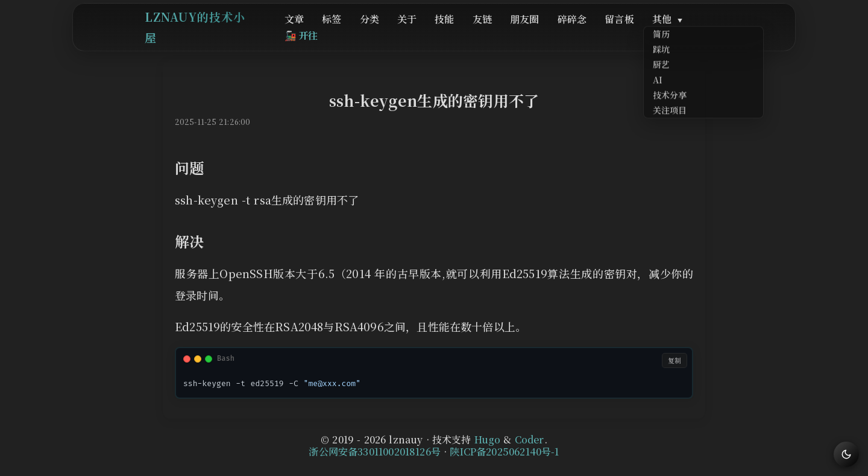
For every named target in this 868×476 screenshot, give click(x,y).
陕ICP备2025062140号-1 (504, 452)
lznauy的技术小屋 (201, 30)
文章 (333, 31)
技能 (459, 31)
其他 (651, 31)
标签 (364, 31)
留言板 (610, 31)
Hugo (488, 440)
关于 (427, 31)
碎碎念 (569, 31)
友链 (491, 31)
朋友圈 (527, 31)
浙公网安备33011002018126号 (375, 452)
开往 (708, 31)
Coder (530, 440)
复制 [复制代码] (675, 360)
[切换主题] (846, 454)
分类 (396, 31)
